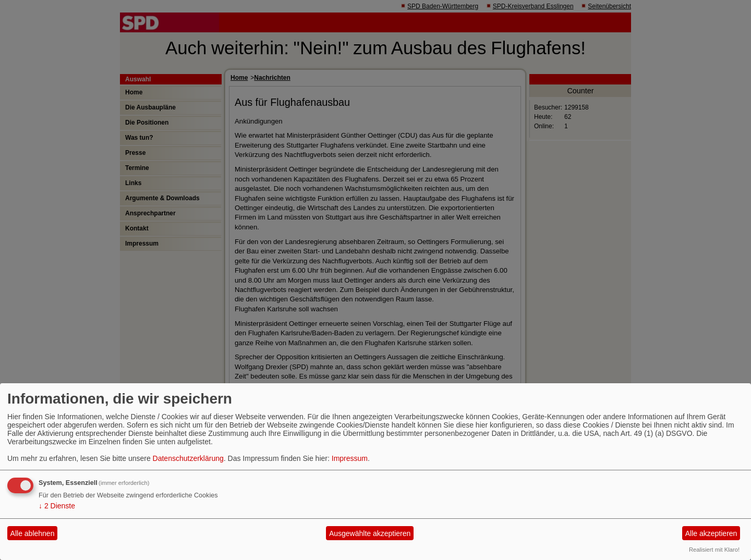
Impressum (350, 458)
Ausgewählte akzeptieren (370, 533)
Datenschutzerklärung (188, 458)
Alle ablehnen (33, 533)
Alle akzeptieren (711, 533)
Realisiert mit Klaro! (714, 550)
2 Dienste (57, 506)
